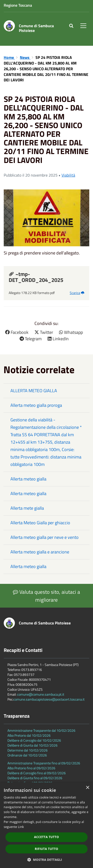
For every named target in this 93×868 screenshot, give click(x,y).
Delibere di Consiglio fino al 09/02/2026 (37, 773)
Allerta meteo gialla (28, 479)
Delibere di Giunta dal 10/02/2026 (32, 745)
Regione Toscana (18, 5)
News (25, 57)
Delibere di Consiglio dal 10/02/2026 (34, 740)
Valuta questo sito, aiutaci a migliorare (46, 596)
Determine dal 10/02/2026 (28, 750)
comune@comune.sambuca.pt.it (41, 694)
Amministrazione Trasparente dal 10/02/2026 (41, 730)
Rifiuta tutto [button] (46, 849)
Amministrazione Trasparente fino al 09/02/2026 (44, 763)
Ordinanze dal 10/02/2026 (27, 755)
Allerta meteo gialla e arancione (40, 552)
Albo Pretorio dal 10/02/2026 (29, 735)
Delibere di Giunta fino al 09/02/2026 (35, 778)
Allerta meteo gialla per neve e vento (45, 537)
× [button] (87, 788)
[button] (47, 859)
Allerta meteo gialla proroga (36, 405)
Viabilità (68, 175)
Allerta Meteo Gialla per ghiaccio (40, 523)
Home (9, 57)
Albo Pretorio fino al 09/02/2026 (31, 768)
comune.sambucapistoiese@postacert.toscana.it (49, 699)
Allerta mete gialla (27, 508)
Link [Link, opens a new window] (21, 827)
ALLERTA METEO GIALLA (34, 391)
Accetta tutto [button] (46, 837)
